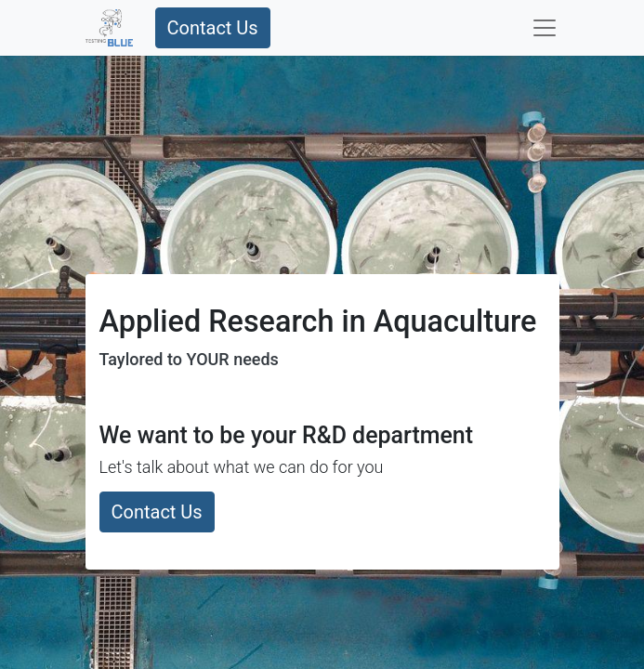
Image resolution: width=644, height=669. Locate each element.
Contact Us (213, 28)
